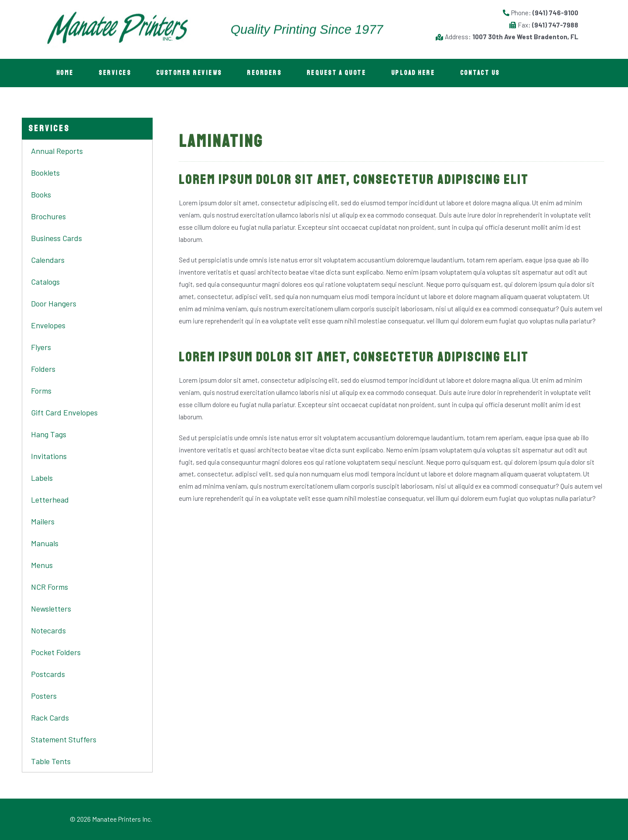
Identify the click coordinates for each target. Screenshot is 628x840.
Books (41, 194)
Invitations (49, 456)
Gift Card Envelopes (64, 412)
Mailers (43, 521)
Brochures (48, 216)
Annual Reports (57, 151)
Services (116, 73)
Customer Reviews (192, 73)
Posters (44, 696)
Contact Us (487, 73)
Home (65, 73)
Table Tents (51, 761)
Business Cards (56, 238)
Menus (42, 565)
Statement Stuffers (64, 739)
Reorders (268, 73)
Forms (41, 391)
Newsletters (51, 609)
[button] (49, 129)
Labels (42, 478)
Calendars (48, 260)
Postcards (48, 674)
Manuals (45, 543)
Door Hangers (54, 303)
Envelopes (48, 325)
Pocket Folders (56, 652)
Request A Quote (341, 73)
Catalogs (45, 282)
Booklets (45, 173)
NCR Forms (49, 587)
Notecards (48, 630)
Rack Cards (50, 718)
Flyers (41, 347)
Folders (43, 369)
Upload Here (419, 73)
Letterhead (50, 500)
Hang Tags (49, 434)
